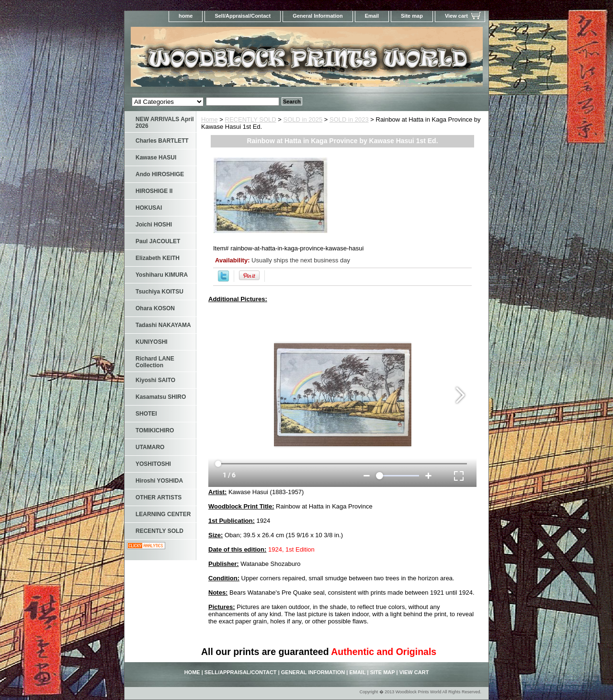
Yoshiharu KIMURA (162, 275)
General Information (318, 16)
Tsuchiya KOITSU (159, 292)
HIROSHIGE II (154, 191)
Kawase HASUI (156, 158)
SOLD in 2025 (303, 119)
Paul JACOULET (158, 241)
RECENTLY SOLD (251, 119)
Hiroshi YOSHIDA (159, 481)
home (186, 16)
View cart (456, 16)
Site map (412, 16)
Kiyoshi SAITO (155, 380)
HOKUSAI (149, 208)
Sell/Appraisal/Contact (243, 16)
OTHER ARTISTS (159, 497)
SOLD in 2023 (349, 119)
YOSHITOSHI (153, 464)
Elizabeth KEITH (158, 258)
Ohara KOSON (155, 308)
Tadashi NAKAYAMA (163, 325)
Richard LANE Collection (155, 362)
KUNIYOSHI (152, 342)
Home (210, 119)
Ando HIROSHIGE (160, 174)
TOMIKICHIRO (155, 430)
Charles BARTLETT (162, 141)
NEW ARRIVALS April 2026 (165, 123)
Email (372, 16)
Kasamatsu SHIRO (161, 397)
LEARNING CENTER (163, 514)
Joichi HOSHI (154, 225)
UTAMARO (150, 447)
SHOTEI (146, 414)
